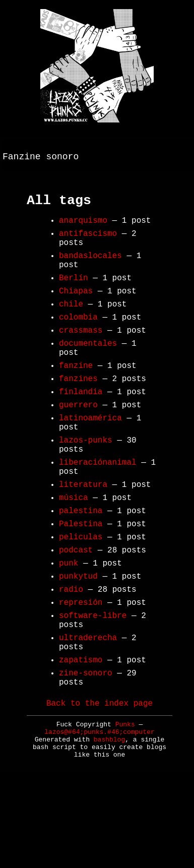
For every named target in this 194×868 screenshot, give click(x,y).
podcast (76, 613)
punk (69, 628)
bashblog (109, 827)
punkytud (78, 643)
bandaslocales (90, 270)
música (74, 552)
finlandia (81, 428)
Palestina (81, 583)
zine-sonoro (86, 756)
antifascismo (88, 244)
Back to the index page (100, 790)
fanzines (78, 413)
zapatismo (81, 741)
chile (71, 327)
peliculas (81, 598)
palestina (81, 568)
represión (81, 673)
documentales (88, 372)
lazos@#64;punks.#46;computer (99, 820)
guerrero (78, 444)
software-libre (93, 689)
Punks (125, 812)
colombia (78, 342)
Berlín (74, 296)
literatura (83, 537)
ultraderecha (88, 715)
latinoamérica (90, 459)
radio (71, 658)
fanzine (76, 398)
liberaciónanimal (98, 511)
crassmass (81, 357)
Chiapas (76, 312)
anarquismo (83, 229)
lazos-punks (86, 485)
